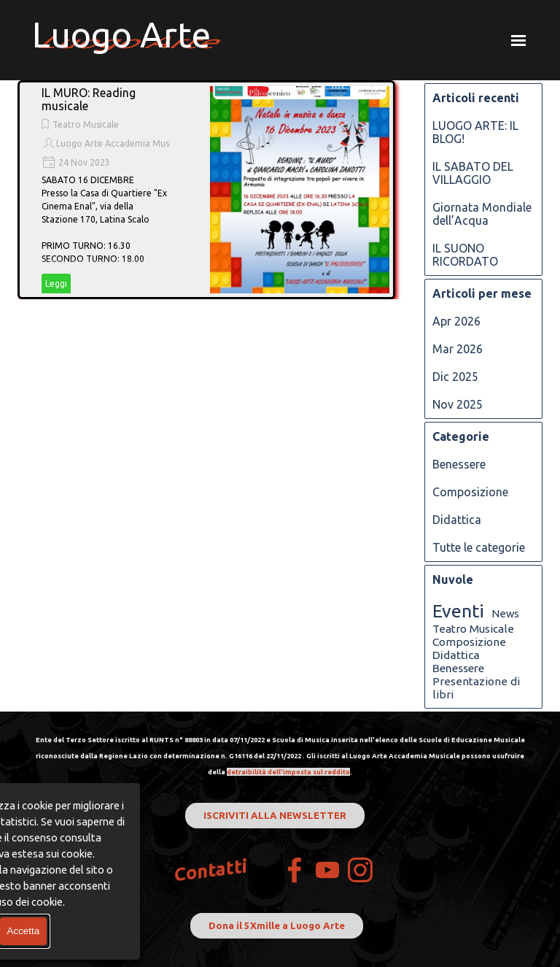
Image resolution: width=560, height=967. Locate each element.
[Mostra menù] (518, 40)
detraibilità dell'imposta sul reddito (288, 772)
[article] (206, 190)
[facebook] (295, 870)
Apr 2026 (456, 321)
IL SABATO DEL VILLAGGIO (473, 173)
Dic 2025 (455, 377)
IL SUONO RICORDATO (465, 255)
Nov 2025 (458, 404)
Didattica (457, 520)
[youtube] (327, 870)
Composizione (470, 492)
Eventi (458, 611)
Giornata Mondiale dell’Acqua (482, 214)
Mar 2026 (458, 349)
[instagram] (360, 870)
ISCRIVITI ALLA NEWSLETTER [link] (275, 816)
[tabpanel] (280, 755)
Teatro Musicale (86, 124)
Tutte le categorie (479, 547)
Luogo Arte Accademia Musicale (122, 143)
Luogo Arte (121, 34)
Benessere (459, 464)
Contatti (211, 870)
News (505, 613)
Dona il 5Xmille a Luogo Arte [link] (277, 926)
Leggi (56, 284)
